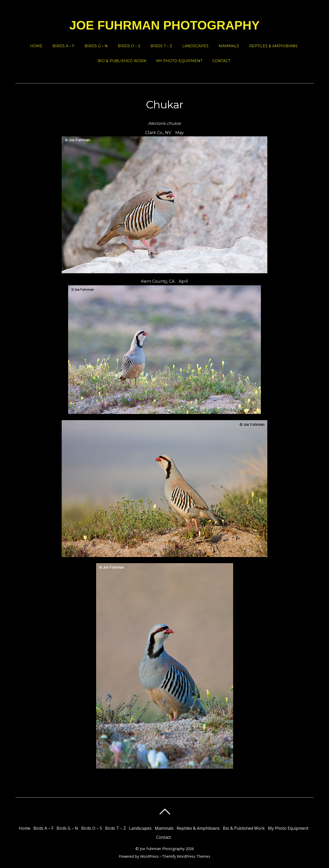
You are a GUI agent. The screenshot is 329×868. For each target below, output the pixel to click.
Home (36, 46)
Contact (221, 61)
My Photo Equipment (179, 61)
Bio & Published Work (122, 61)
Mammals (229, 46)
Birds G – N (96, 46)
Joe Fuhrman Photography (162, 849)
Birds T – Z (161, 46)
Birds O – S (129, 46)
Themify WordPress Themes (186, 856)
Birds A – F (63, 46)
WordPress (149, 856)
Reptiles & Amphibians (273, 46)
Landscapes (195, 46)
